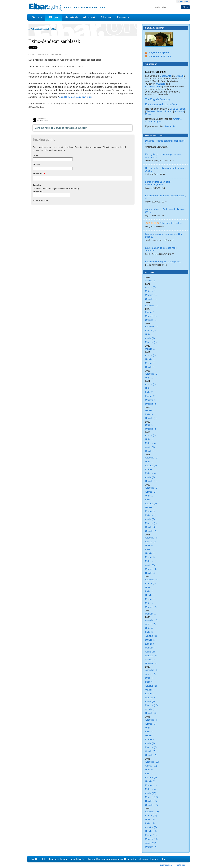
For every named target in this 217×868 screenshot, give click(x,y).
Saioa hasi (183, 2)
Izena (35, 155)
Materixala (71, 17)
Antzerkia (179, 111)
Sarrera (37, 17)
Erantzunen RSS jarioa (160, 56)
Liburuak (168, 111)
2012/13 (174, 109)
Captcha (37, 185)
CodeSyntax (166, 76)
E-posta (36, 164)
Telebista (151, 111)
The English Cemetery (158, 99)
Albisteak (89, 17)
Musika (149, 114)
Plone (152, 859)
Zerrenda (123, 17)
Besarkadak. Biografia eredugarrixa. (163, 262)
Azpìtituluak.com (153, 86)
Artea (159, 111)
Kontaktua (180, 865)
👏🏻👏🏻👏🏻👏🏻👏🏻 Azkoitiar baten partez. (164, 223)
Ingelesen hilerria (42, 29)
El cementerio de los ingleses (162, 104)
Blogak (54, 17)
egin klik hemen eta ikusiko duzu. (76, 97)
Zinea (183, 109)
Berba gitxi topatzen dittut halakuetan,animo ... (158, 183)
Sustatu (180, 76)
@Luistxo (160, 84)
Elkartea (106, 17)
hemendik (170, 126)
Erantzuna (39, 174)
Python (162, 859)
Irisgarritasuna (165, 865)
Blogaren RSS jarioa (159, 52)
